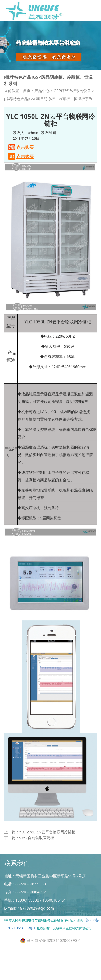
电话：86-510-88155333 (25, 884)
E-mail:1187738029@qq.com (29, 908)
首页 (27, 91)
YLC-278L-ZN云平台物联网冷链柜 (47, 839)
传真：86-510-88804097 (25, 892)
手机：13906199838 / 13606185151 (35, 900)
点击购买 (25, 147)
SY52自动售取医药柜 (37, 845)
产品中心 (42, 91)
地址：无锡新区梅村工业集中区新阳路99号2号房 (45, 876)
